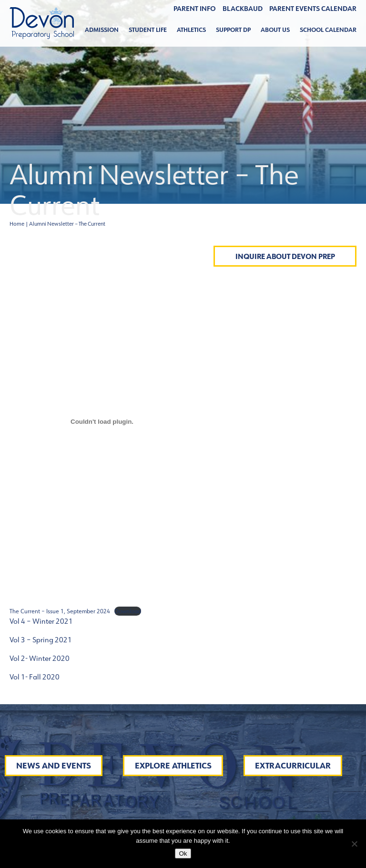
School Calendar (328, 30)
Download (128, 611)
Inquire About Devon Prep (285, 256)
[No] (354, 844)
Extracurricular (293, 766)
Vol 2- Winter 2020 (40, 658)
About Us (275, 30)
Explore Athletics (173, 766)
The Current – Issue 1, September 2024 (60, 611)
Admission (102, 30)
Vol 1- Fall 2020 (35, 677)
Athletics (191, 30)
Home (17, 224)
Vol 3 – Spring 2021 (41, 640)
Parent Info (195, 9)
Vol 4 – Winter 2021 (41, 621)
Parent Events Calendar (313, 9)
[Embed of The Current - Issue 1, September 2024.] (102, 422)
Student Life (148, 30)
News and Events (54, 766)
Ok (183, 853)
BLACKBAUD (243, 9)
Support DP (233, 30)
